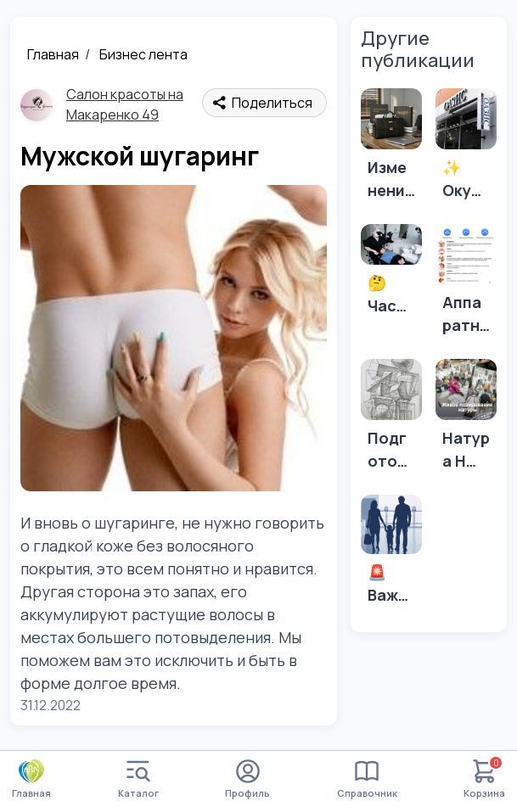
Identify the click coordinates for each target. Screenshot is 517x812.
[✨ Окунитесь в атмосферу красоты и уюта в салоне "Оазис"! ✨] (466, 149)
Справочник (367, 779)
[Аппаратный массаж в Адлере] (466, 285)
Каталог (138, 779)
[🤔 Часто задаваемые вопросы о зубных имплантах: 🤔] (391, 275)
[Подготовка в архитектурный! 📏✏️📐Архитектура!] (391, 420)
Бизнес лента (143, 54)
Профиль (247, 779)
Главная (53, 54)
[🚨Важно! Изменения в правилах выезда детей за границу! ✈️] (391, 555)
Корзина (484, 779)
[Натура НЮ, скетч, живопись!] (466, 420)
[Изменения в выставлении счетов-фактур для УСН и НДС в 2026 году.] (391, 149)
